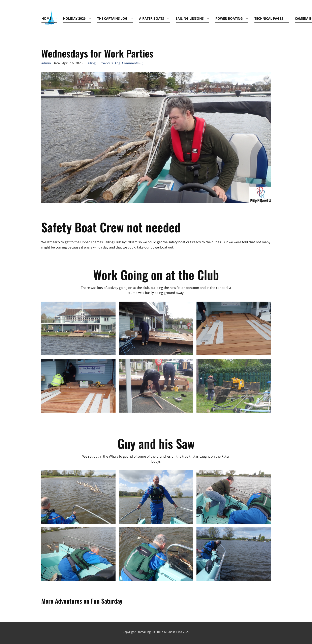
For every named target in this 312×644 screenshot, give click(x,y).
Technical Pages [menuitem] (269, 18)
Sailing (91, 63)
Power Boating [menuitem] (229, 18)
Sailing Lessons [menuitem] (190, 18)
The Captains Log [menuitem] (112, 18)
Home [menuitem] (46, 18)
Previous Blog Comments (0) (120, 63)
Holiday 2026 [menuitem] (74, 18)
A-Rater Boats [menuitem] (152, 18)
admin (46, 63)
